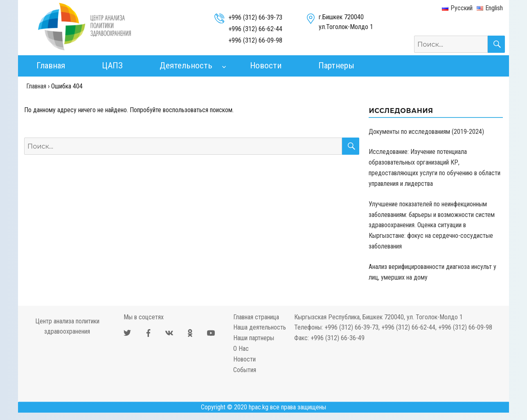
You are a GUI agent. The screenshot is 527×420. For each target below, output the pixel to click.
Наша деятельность (260, 327)
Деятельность (186, 65)
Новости (266, 65)
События (245, 370)
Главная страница (256, 317)
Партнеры (336, 65)
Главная (51, 65)
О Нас (241, 349)
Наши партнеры (254, 338)
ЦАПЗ (112, 65)
